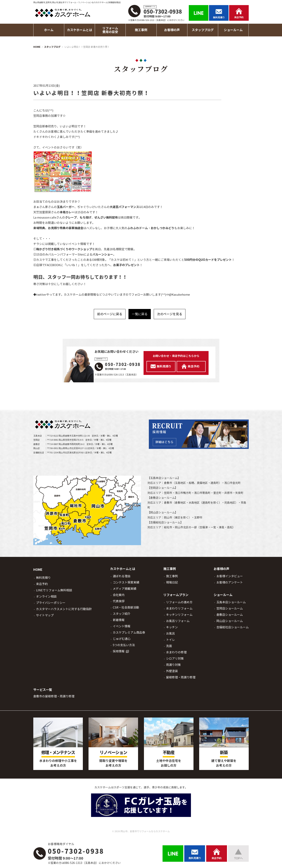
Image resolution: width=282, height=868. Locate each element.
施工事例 (172, 576)
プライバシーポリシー (51, 603)
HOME (38, 570)
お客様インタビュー (230, 576)
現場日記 (172, 582)
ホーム (49, 30)
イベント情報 (122, 626)
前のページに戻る (110, 314)
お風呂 (170, 633)
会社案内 (119, 595)
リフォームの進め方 (179, 602)
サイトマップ (45, 615)
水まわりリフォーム (179, 608)
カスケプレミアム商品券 (129, 633)
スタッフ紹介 (122, 614)
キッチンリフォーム (179, 615)
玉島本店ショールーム (164, 478)
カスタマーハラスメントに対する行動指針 (64, 609)
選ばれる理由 (122, 576)
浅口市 (228, 483)
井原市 (228, 493)
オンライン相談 (46, 597)
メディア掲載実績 (125, 589)
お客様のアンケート (230, 582)
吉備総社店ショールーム (165, 522)
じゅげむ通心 (122, 639)
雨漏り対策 (173, 665)
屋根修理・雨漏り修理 (181, 677)
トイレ (170, 640)
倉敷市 (168, 483)
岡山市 (168, 518)
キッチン (172, 627)
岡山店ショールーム (163, 512)
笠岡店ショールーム (163, 488)
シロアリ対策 (175, 659)
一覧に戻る (140, 314)
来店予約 (42, 584)
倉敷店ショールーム (163, 498)
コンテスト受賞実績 (126, 582)
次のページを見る (170, 314)
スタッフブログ (203, 30)
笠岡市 (168, 493)
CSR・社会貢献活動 (126, 607)
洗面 (169, 646)
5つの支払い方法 (124, 645)
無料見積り (43, 578)
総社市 (168, 527)
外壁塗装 (172, 671)
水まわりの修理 (176, 652)
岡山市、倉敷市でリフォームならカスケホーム (145, 831)
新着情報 (119, 620)
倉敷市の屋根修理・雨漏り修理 (54, 696)
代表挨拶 (119, 601)
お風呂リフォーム (178, 621)
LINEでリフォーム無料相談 (54, 590)
